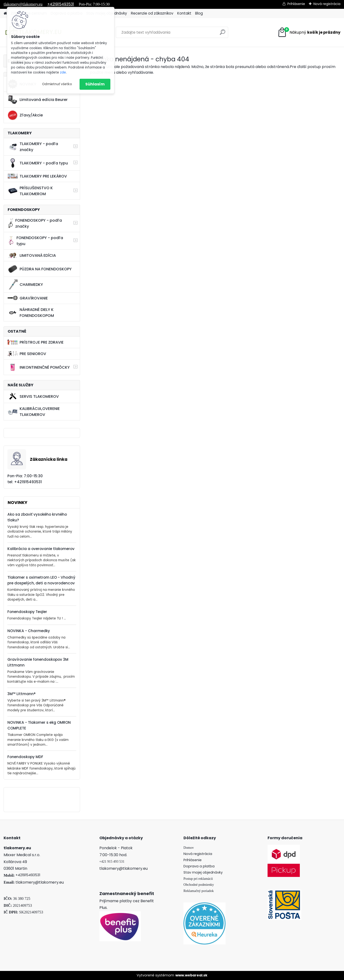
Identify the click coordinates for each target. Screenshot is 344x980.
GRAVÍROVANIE (28, 298)
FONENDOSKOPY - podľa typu (35, 241)
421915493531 (29, 875)
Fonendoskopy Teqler (27, 612)
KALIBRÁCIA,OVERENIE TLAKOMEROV (34, 412)
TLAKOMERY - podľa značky (33, 147)
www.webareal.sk (191, 975)
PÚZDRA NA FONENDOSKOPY (40, 269)
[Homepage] (5, 13)
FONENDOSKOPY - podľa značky (35, 223)
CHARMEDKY (25, 284)
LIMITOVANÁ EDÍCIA (32, 255)
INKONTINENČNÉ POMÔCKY (39, 367)
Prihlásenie (296, 4)
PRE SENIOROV (27, 354)
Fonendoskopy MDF (25, 757)
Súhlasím (95, 84)
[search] (223, 34)
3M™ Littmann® (21, 694)
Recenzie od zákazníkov (152, 13)
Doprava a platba (199, 866)
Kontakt (184, 13)
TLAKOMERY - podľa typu (38, 163)
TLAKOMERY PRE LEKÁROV (37, 176)
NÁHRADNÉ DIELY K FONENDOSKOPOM (31, 313)
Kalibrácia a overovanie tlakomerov (41, 549)
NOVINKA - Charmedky (29, 631)
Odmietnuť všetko (57, 84)
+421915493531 (61, 4)
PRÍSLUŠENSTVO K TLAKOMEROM (30, 191)
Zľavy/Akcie (25, 115)
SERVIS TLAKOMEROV (33, 397)
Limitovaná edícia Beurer (38, 100)
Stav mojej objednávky (203, 872)
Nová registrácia (327, 4)
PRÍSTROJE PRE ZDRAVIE (36, 342)
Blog (199, 13)
